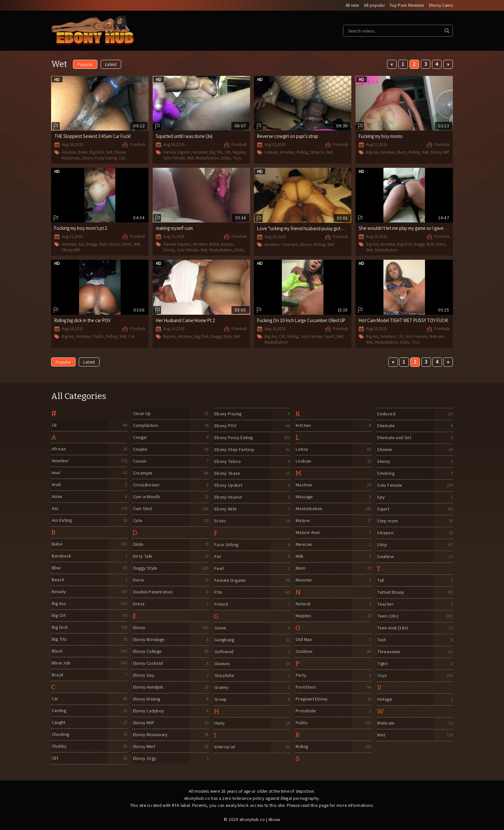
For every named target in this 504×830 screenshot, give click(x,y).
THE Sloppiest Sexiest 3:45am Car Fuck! (94, 136)
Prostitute (306, 711)
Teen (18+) (388, 616)
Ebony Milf (440, 153)
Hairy (441, 244)
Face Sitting (226, 545)
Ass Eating (62, 520)
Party (301, 675)
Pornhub (138, 145)
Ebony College (148, 651)
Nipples (239, 153)
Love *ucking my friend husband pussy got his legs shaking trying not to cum (333, 229)
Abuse (274, 819)
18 (54, 425)
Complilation (146, 425)
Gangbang (225, 640)
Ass (81, 244)
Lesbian (271, 153)
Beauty (227, 244)
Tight (382, 664)
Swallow (386, 557)
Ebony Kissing (147, 699)
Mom (402, 153)
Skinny (384, 461)
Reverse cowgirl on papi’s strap (288, 136)
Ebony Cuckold (148, 663)
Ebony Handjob (149, 687)
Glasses (222, 664)
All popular (374, 5)
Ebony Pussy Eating (99, 158)
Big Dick (97, 153)
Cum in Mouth (147, 497)
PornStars (306, 687)
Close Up (142, 414)
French (221, 604)
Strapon (317, 153)
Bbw (56, 568)
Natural (303, 604)
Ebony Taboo (228, 461)
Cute (138, 521)
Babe (83, 153)
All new (351, 5)
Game (220, 628)
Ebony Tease (227, 473)
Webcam (437, 337)
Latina (302, 449)
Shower (385, 450)
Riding (302, 153)
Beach (58, 580)
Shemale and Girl (394, 438)
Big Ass (372, 153)
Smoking (386, 473)
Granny (221, 687)
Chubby (59, 746)
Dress (138, 604)
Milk (300, 556)
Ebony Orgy (145, 758)
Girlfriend (224, 652)
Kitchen (304, 425)
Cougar (140, 437)
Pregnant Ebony (313, 699)
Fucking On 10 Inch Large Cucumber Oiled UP (302, 321)
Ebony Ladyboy (149, 711)
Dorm (138, 580)
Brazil (57, 675)
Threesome (389, 652)
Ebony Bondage (150, 640)
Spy (381, 497)
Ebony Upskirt (228, 485)
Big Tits (216, 153)
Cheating (61, 734)
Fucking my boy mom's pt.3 (81, 228)
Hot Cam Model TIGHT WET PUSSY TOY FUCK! (405, 321)
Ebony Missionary (151, 735)
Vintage (385, 699)
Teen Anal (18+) (393, 628)
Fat (217, 557)
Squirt (329, 337)
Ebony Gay (144, 675)
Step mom (387, 521)
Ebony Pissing (228, 414)
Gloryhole (224, 676)
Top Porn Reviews (407, 5)
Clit (228, 153)
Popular (85, 65)
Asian (57, 496)
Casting (59, 711)
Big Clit (59, 615)
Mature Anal (308, 532)
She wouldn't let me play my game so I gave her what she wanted (424, 228)
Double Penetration (154, 592)
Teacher (386, 604)
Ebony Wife (226, 509)
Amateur (69, 153)
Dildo (226, 158)
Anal (56, 473)
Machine (304, 485)
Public (98, 337)
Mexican (304, 544)
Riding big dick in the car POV (83, 321)
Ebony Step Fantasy (235, 450)
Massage (305, 497)
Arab (56, 485)
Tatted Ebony (391, 592)
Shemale (386, 426)
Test (381, 640)
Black (57, 651)
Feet (219, 568)
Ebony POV (225, 426)
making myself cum (175, 228)
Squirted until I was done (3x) (185, 136)
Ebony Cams (441, 5)
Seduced (386, 414)
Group (220, 699)
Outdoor (305, 651)
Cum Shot (143, 509)
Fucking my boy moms (381, 136)
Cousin (140, 461)
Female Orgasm (177, 153)
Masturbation (207, 158)
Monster (304, 580)
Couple (140, 449)
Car (122, 158)
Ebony (115, 244)
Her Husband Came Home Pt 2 (186, 321)
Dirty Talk (143, 556)
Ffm (218, 592)
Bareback (61, 556)
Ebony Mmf (144, 747)
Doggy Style (96, 244)
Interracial (225, 747)
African (59, 449)
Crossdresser (146, 485)
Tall (381, 580)
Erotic (220, 521)
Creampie (290, 245)
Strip (382, 545)
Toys (237, 158)
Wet (109, 153)
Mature (303, 521)
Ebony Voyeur (229, 497)
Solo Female (174, 158)
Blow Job (61, 663)
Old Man (304, 640)
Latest (111, 65)
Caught (59, 722)
